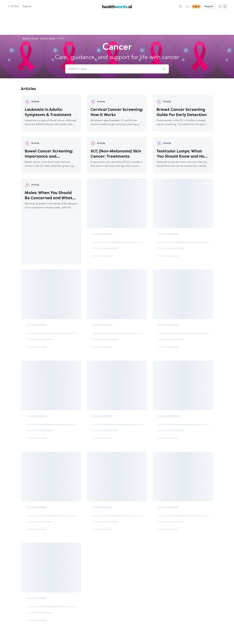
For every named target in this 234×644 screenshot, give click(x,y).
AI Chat (15, 7)
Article (35, 38)
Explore (27, 7)
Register (209, 7)
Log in (196, 7)
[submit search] (164, 69)
